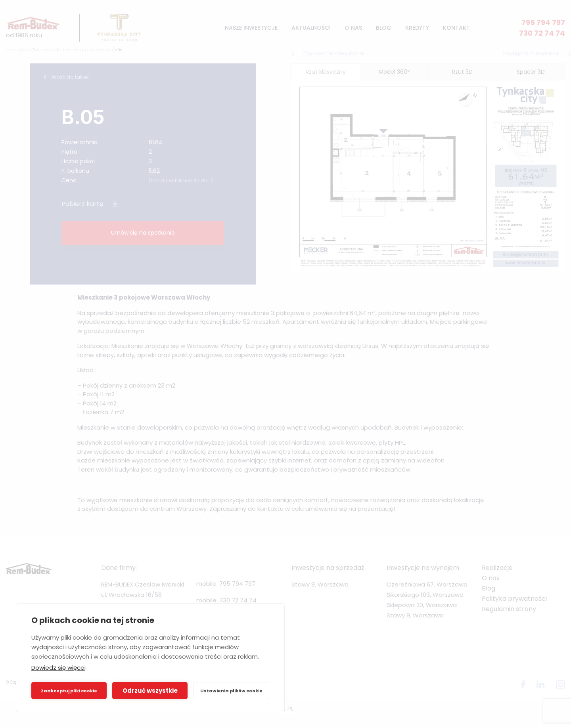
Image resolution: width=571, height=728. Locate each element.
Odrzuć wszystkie (150, 691)
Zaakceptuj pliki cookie (69, 691)
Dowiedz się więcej (58, 668)
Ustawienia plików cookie (231, 691)
